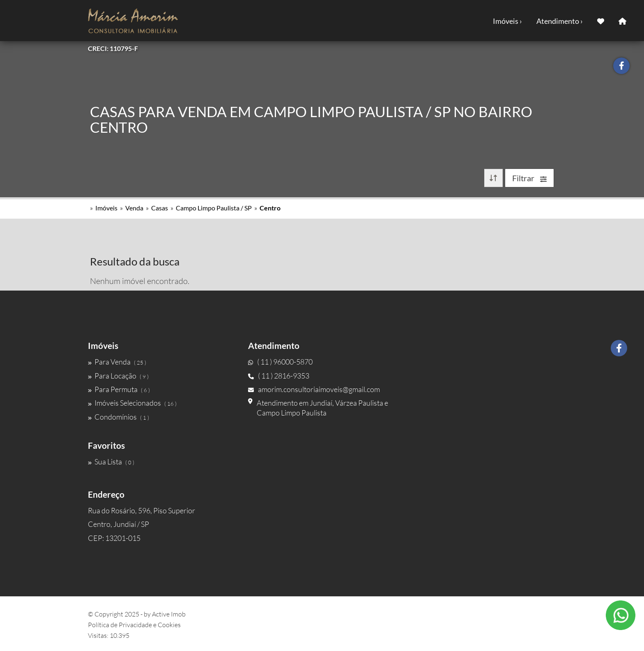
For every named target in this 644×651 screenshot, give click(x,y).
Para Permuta (119, 389)
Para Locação (118, 376)
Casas (160, 208)
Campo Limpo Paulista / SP (214, 208)
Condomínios (118, 417)
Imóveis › (507, 21)
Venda (134, 208)
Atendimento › (560, 21)
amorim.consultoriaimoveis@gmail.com (314, 389)
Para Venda (117, 362)
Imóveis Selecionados (132, 403)
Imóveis (106, 208)
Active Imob (169, 614)
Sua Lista (111, 462)
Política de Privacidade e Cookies (134, 625)
